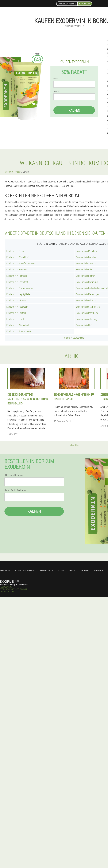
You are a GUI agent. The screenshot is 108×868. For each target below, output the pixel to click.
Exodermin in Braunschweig (19, 331)
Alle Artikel (74, 445)
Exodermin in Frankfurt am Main (21, 263)
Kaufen (74, 110)
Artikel (72, 570)
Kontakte (99, 570)
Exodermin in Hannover (17, 269)
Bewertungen (46, 570)
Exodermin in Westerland (18, 325)
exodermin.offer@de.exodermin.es (14, 584)
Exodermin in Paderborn (17, 307)
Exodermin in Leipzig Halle (18, 294)
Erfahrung (5, 570)
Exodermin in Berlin (15, 251)
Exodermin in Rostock (16, 313)
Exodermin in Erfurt (15, 319)
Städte (61, 570)
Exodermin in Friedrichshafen (20, 288)
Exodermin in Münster (16, 300)
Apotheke (85, 570)
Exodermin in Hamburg (17, 276)
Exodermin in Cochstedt (17, 282)
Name (56, 79)
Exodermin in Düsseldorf (18, 257)
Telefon (56, 92)
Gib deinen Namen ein (14, 475)
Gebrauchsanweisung (25, 570)
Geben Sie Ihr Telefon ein (16, 490)
